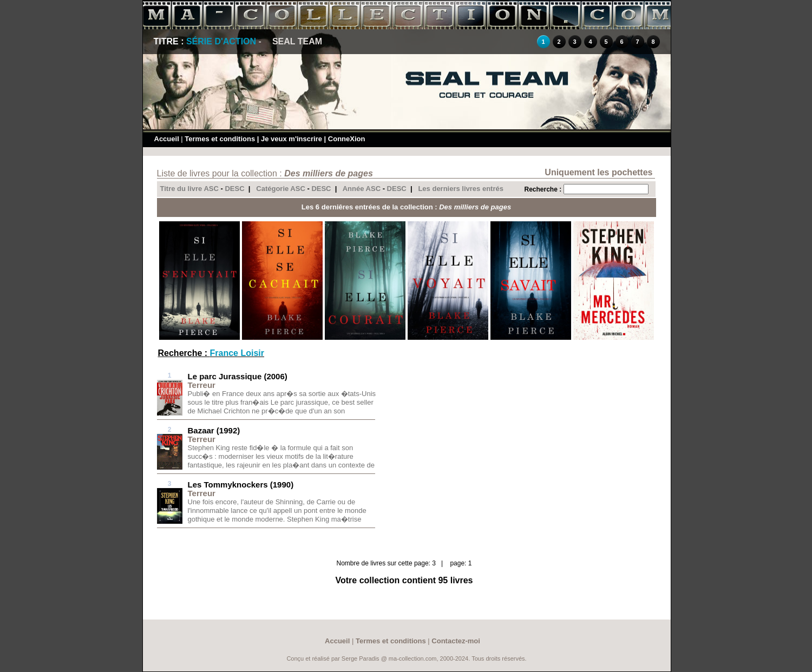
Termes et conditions (220, 139)
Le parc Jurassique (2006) (238, 376)
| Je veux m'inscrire (290, 139)
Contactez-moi (456, 641)
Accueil (167, 139)
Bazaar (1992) (214, 430)
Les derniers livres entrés (461, 189)
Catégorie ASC (281, 189)
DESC (234, 189)
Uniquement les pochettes (598, 172)
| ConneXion (345, 139)
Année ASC (362, 189)
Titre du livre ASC (189, 189)
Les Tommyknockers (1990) (241, 485)
